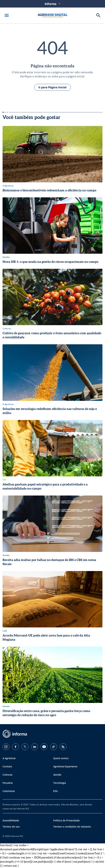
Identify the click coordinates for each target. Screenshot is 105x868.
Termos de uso (11, 827)
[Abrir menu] (7, 15)
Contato (7, 766)
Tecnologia (60, 783)
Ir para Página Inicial (53, 87)
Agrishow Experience (65, 766)
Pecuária (8, 783)
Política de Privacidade (66, 820)
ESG (55, 791)
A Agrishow (9, 758)
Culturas (7, 775)
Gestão (57, 775)
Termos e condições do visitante (72, 827)
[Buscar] (98, 15)
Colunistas (9, 791)
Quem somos (61, 758)
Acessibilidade (11, 820)
